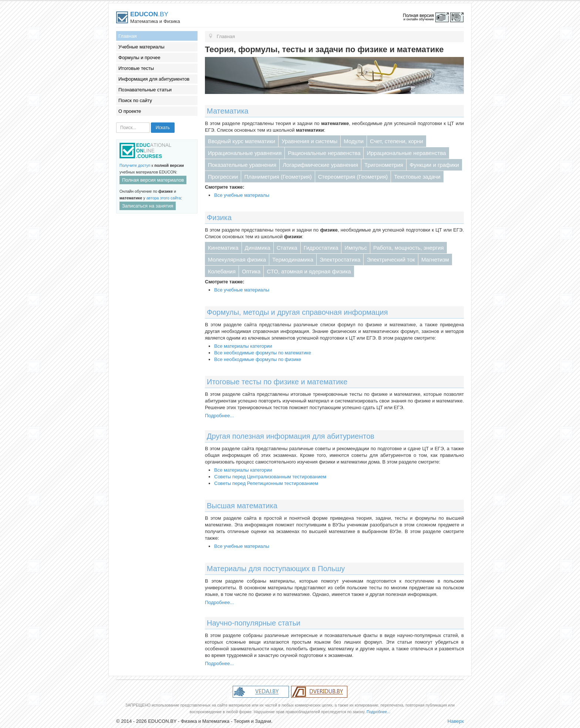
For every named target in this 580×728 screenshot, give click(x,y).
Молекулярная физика (237, 259)
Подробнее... (219, 416)
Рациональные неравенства (324, 153)
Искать (163, 128)
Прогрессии (223, 177)
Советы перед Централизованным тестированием (270, 477)
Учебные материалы (141, 47)
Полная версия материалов (153, 180)
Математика (228, 111)
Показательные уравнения (242, 165)
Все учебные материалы (242, 195)
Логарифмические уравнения (320, 165)
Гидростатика (321, 248)
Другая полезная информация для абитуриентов (291, 436)
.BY (149, 14)
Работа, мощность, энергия (409, 248)
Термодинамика (293, 259)
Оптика (251, 271)
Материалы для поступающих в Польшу (276, 569)
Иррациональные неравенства (406, 153)
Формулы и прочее (139, 58)
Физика (219, 218)
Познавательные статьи (145, 90)
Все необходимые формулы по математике (263, 353)
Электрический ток (391, 259)
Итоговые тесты (136, 68)
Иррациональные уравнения (245, 153)
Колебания (222, 271)
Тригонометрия (384, 165)
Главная (127, 36)
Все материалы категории (243, 346)
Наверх (456, 721)
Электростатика (340, 259)
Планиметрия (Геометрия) (278, 177)
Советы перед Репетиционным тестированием (266, 483)
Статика (287, 248)
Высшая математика (242, 506)
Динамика (258, 248)
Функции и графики (434, 165)
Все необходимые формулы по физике (258, 359)
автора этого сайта (164, 198)
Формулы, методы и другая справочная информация (297, 312)
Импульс (355, 248)
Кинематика (223, 248)
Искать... (116, 123)
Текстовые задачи (417, 177)
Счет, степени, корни (397, 141)
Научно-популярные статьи (254, 623)
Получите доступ (135, 165)
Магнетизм (435, 259)
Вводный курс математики (242, 141)
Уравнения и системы (309, 141)
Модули (354, 141)
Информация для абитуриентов (154, 79)
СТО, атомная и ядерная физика (309, 271)
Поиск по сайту (135, 100)
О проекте (130, 111)
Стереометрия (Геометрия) (353, 177)
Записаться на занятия (148, 206)
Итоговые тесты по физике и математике (277, 382)
